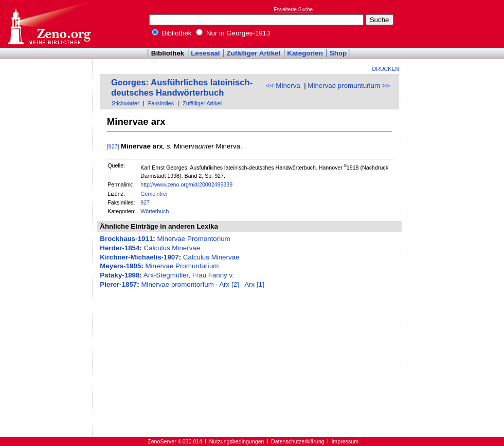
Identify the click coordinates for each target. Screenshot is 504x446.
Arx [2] (229, 284)
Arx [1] (254, 284)
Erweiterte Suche (293, 10)
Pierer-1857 (118, 284)
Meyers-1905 (120, 266)
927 (145, 202)
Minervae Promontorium (193, 239)
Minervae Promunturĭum (182, 266)
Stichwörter (125, 103)
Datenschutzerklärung (298, 441)
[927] (113, 146)
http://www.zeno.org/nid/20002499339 (186, 184)
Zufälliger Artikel (254, 53)
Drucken (386, 69)
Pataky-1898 (120, 275)
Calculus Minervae (172, 248)
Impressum (345, 441)
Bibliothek (172, 33)
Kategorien (305, 53)
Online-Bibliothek (49, 24)
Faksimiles (161, 103)
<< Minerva (283, 86)
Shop (338, 53)
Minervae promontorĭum (177, 284)
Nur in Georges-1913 (233, 33)
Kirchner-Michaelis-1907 (139, 257)
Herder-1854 (120, 248)
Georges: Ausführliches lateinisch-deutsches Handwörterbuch (182, 88)
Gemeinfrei (154, 194)
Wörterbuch (155, 211)
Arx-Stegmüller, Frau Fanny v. (189, 275)
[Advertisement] (457, 24)
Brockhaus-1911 (126, 239)
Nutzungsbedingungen (237, 441)
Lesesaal (205, 53)
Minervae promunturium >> (349, 86)
